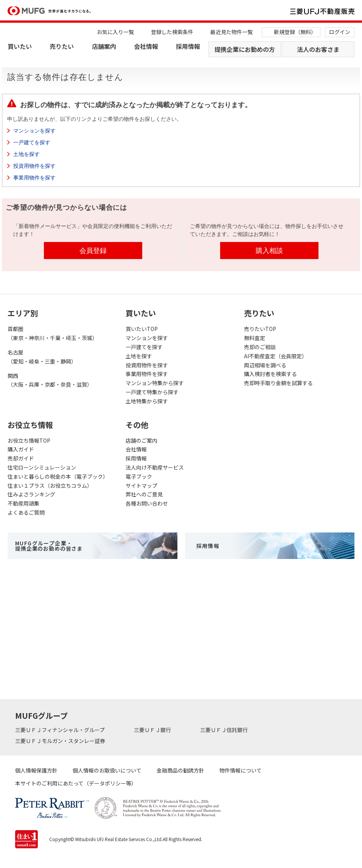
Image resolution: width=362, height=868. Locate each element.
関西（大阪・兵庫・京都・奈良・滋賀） (50, 380)
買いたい (20, 46)
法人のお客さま (318, 49)
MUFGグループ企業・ (49, 546)
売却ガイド (21, 458)
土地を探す (26, 154)
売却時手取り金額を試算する (278, 383)
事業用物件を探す (34, 178)
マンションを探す (34, 131)
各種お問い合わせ (147, 503)
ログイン (340, 32)
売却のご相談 (260, 347)
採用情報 (188, 46)
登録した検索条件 (172, 32)
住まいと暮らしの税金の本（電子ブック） (58, 476)
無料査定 (255, 338)
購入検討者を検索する (270, 374)
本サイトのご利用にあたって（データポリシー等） (76, 783)
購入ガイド (21, 449)
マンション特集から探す (155, 383)
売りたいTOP (260, 329)
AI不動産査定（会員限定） (276, 356)
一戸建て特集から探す (152, 392)
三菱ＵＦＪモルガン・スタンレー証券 (61, 741)
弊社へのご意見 (144, 494)
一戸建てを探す (32, 142)
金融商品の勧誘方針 (180, 770)
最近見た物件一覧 (231, 32)
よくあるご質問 (26, 512)
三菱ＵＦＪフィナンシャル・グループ (61, 730)
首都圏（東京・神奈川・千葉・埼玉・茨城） (53, 333)
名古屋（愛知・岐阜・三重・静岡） (42, 357)
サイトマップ (141, 486)
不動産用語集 (23, 503)
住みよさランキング (31, 494)
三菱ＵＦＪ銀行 (153, 730)
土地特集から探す (147, 401)
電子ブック (139, 476)
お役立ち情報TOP (29, 440)
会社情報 (146, 46)
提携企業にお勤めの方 (245, 49)
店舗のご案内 (141, 440)
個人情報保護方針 (36, 770)
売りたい (62, 46)
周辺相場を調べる (265, 365)
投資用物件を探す (34, 166)
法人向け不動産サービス (155, 467)
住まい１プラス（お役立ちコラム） (50, 486)
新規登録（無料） (295, 32)
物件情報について (241, 770)
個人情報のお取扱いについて (107, 770)
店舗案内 (104, 46)
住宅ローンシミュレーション (42, 467)
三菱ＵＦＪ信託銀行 (225, 730)
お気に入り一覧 (115, 32)
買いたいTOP (142, 329)
